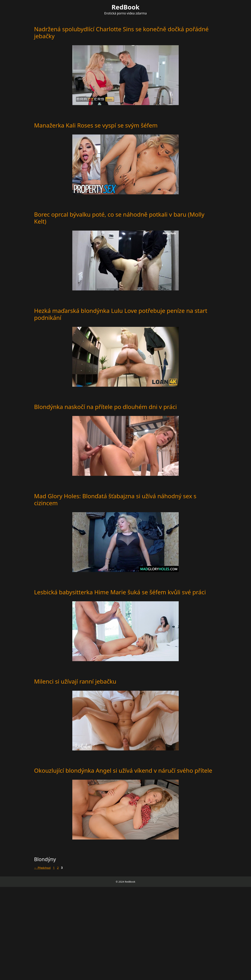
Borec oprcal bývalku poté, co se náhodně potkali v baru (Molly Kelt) (119, 218)
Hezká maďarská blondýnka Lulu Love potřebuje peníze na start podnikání (121, 314)
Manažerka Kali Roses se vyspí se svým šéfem (96, 125)
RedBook (126, 7)
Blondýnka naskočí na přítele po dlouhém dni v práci (105, 407)
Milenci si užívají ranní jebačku (75, 681)
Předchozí (42, 868)
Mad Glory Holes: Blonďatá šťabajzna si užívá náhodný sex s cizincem (115, 499)
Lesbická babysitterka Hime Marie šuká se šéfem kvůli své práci (120, 592)
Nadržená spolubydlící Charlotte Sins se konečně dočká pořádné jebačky (121, 33)
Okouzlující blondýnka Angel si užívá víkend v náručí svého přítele (123, 770)
